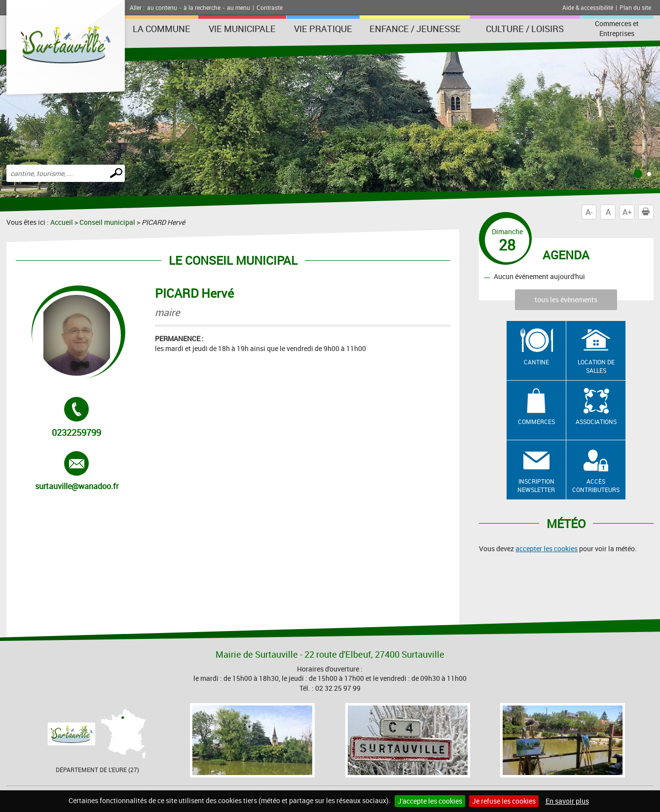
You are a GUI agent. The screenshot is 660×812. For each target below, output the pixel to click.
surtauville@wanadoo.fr (77, 471)
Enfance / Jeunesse (415, 29)
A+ (627, 212)
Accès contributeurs (596, 485)
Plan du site (635, 7)
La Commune (162, 29)
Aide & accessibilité (588, 7)
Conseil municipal (107, 222)
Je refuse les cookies (504, 801)
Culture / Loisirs (525, 29)
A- (589, 212)
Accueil (62, 222)
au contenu (162, 7)
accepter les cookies (547, 548)
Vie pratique (323, 29)
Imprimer (648, 212)
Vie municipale (242, 29)
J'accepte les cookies (430, 801)
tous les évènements (566, 300)
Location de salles (596, 366)
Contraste (270, 7)
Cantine (536, 362)
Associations (596, 422)
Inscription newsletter (536, 485)
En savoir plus (567, 801)
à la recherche (202, 7)
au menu (238, 7)
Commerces (536, 422)
